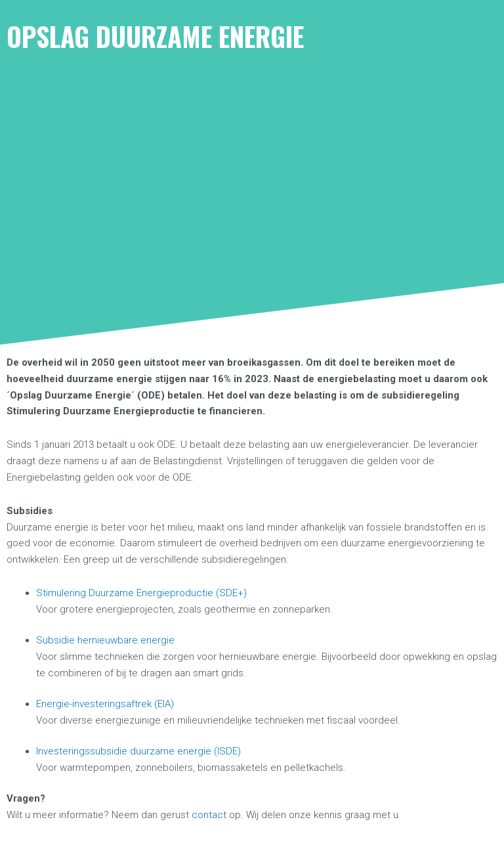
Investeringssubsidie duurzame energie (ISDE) (138, 751)
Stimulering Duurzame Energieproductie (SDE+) (141, 593)
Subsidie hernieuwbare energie (105, 640)
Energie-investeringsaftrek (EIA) (105, 704)
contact (209, 815)
